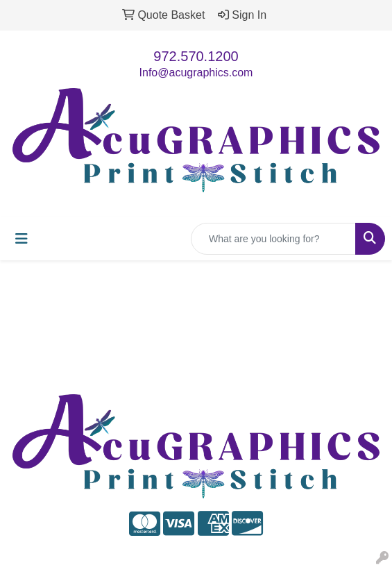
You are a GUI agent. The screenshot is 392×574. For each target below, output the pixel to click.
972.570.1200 (196, 56)
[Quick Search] (273, 239)
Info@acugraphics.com (196, 73)
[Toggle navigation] (22, 239)
